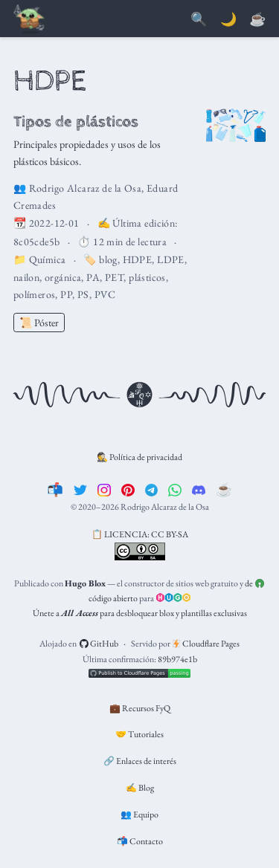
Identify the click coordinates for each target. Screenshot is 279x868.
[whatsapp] (175, 489)
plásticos (147, 277)
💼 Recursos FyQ (140, 708)
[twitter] (80, 489)
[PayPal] (257, 20)
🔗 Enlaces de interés (140, 761)
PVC (105, 294)
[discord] (199, 489)
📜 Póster (39, 323)
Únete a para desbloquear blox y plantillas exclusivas (140, 613)
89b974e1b (177, 659)
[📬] (55, 489)
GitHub (99, 644)
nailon (27, 277)
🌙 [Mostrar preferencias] (228, 19)
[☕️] (224, 489)
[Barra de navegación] (30, 20)
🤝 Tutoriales (139, 734)
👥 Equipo (139, 814)
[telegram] (152, 489)
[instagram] (104, 489)
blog (108, 259)
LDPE (171, 259)
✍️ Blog (140, 788)
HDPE (138, 259)
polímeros (35, 294)
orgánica (63, 277)
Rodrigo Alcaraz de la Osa (86, 188)
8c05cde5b (37, 242)
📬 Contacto (140, 841)
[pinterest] (128, 489)
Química (48, 259)
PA (93, 277)
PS (83, 294)
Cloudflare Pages (206, 644)
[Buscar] (199, 20)
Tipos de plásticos (76, 122)
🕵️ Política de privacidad (139, 457)
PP (66, 294)
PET (114, 277)
